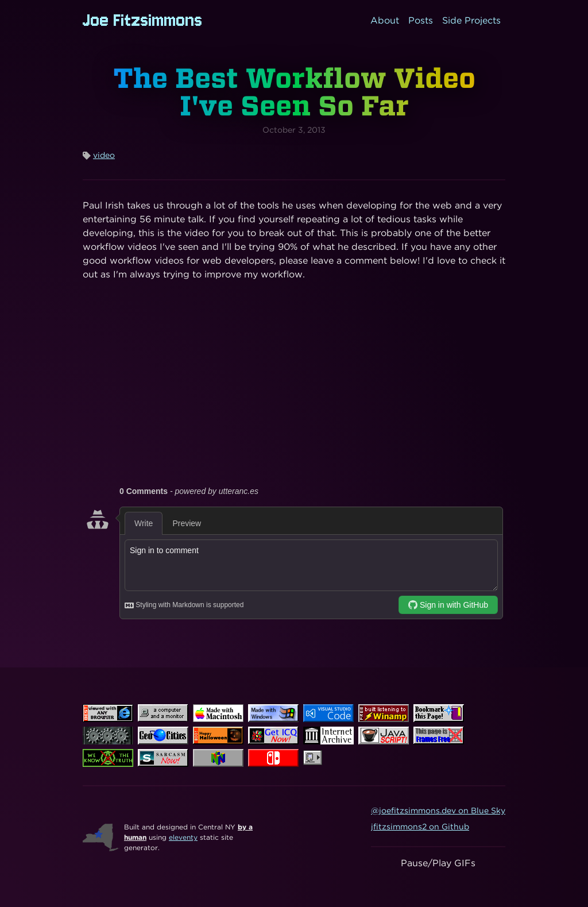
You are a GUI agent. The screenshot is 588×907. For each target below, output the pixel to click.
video (104, 155)
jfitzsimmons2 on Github (420, 827)
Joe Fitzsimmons (143, 20)
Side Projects (471, 20)
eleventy (183, 837)
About (385, 20)
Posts (421, 20)
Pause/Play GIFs (438, 863)
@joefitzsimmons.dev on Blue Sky (438, 810)
